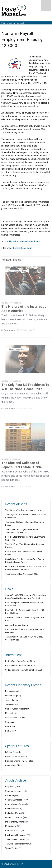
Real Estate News (13, 831)
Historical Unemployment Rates (24, 241)
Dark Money (10, 731)
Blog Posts (10, 787)
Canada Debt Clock (14, 765)
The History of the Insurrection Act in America (25, 510)
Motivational (11, 826)
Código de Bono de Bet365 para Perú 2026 (24, 670)
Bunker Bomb (11, 726)
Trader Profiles (12, 848)
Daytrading (10, 795)
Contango (10, 722)
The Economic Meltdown (16, 844)
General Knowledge (23, 248)
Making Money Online (15, 822)
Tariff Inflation (12, 700)
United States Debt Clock (16, 757)
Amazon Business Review (17, 625)
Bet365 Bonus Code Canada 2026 (20, 666)
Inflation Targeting (13, 696)
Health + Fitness (12, 809)
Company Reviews (13, 791)
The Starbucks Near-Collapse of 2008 (22, 574)
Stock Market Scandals (15, 839)
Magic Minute (11, 713)
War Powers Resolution (15, 718)
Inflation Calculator (13, 752)
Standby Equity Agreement (17, 709)
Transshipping (11, 704)
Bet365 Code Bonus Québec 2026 (20, 661)
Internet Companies (14, 817)
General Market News (15, 804)
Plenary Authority (13, 691)
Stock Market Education (16, 835)
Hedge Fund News (13, 813)
